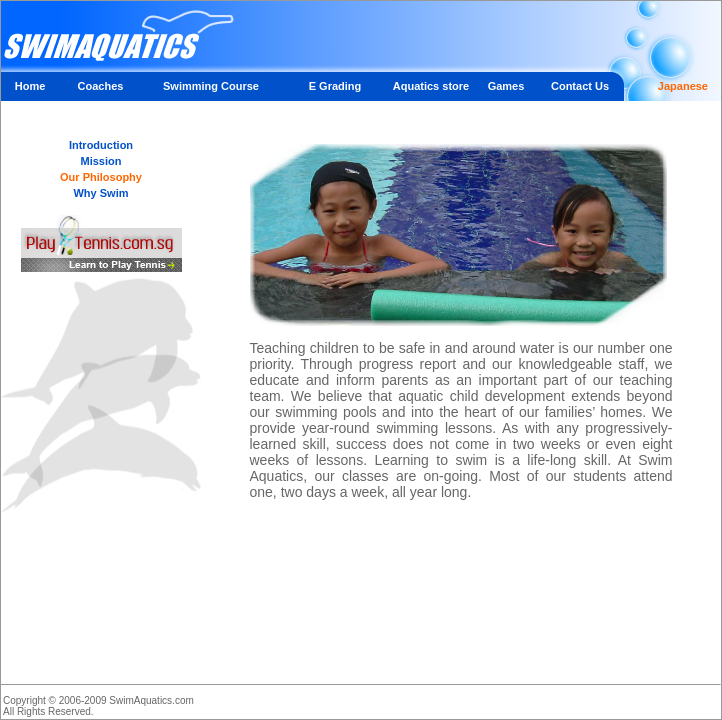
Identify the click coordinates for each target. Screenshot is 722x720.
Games (506, 86)
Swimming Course (211, 86)
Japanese (683, 86)
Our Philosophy (101, 177)
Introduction (101, 145)
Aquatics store (431, 86)
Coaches (101, 86)
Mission (101, 161)
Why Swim (100, 193)
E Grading (335, 86)
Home (30, 86)
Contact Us (580, 86)
